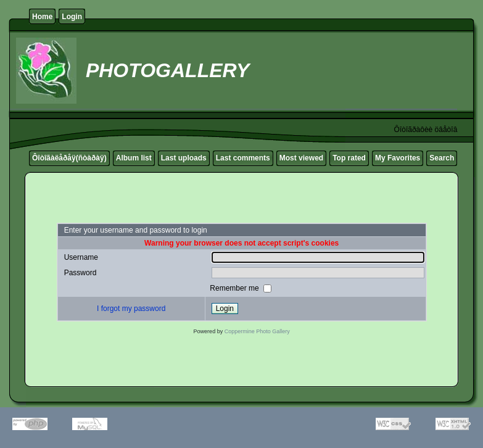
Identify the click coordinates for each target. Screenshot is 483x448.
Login (72, 17)
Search (442, 158)
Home (42, 17)
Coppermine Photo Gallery (257, 331)
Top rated (349, 158)
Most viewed (301, 158)
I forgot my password (131, 309)
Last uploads (184, 158)
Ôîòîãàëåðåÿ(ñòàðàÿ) (69, 158)
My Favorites (398, 158)
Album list (134, 158)
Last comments (243, 158)
